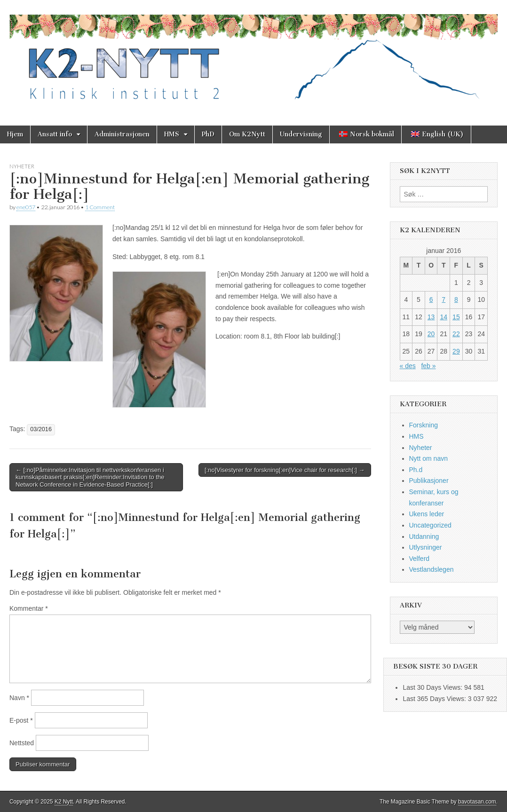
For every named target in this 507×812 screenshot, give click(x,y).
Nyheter (22, 166)
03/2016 (41, 429)
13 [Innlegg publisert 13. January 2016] (431, 317)
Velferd (420, 559)
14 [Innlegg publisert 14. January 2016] (444, 317)
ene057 (26, 207)
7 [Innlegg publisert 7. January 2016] (444, 300)
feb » (428, 366)
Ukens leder (427, 514)
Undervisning (301, 134)
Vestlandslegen (432, 569)
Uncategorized (430, 525)
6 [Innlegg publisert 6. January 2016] (431, 300)
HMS (172, 134)
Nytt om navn (428, 458)
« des (408, 366)
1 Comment (100, 207)
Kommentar (29, 608)
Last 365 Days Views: (435, 699)
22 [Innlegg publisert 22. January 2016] (456, 334)
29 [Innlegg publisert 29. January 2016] (456, 351)
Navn (19, 698)
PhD (208, 134)
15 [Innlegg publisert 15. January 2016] (456, 317)
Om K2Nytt (247, 134)
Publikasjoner (429, 481)
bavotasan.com (477, 802)
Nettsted (22, 743)
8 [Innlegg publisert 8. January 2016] (456, 300)
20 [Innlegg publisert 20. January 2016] (431, 334)
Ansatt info (55, 134)
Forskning (424, 425)
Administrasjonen (122, 134)
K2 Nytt (64, 802)
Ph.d (416, 470)
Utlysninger (426, 547)
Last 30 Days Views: (433, 687)
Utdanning (424, 536)
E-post (21, 720)
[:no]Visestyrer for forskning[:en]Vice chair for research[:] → (285, 470)
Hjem (15, 134)
